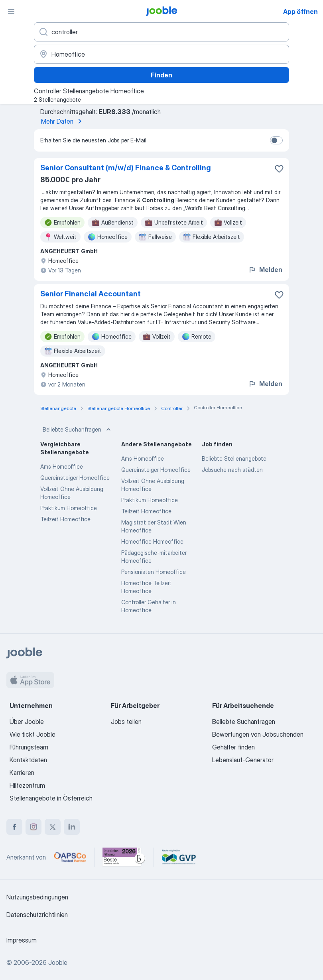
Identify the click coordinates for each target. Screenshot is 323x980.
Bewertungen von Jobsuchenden (258, 734)
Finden (161, 75)
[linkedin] (72, 827)
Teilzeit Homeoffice (65, 519)
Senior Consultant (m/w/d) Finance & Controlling (126, 168)
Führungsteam (29, 747)
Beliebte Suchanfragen (78, 430)
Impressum (22, 940)
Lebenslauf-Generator (243, 760)
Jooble (58, 962)
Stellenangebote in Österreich (51, 798)
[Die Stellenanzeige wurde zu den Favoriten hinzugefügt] (279, 169)
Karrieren (22, 773)
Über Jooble (27, 722)
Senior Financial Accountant (91, 294)
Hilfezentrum (27, 785)
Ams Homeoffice (62, 466)
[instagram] (33, 827)
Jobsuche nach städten (232, 470)
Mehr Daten (63, 121)
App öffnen (300, 12)
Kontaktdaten (28, 760)
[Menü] (11, 11)
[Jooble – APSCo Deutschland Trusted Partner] (70, 857)
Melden (265, 270)
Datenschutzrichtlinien (37, 915)
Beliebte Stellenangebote (234, 458)
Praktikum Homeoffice (69, 508)
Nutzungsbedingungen (37, 897)
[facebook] (14, 827)
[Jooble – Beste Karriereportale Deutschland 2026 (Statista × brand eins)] (124, 857)
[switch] (276, 140)
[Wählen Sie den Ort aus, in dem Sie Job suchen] (161, 54)
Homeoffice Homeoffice (152, 541)
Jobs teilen (126, 722)
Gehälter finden (233, 747)
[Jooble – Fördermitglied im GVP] (179, 857)
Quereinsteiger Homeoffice (75, 478)
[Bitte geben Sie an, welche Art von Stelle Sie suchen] (161, 32)
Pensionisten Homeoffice (154, 572)
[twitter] (53, 827)
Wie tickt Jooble (32, 734)
